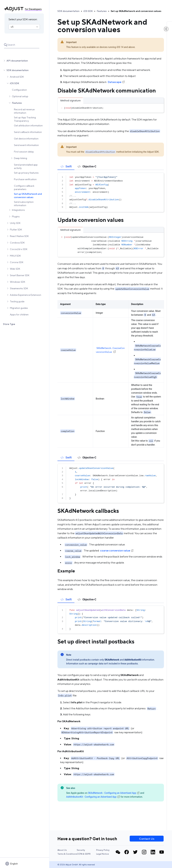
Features (17, 103)
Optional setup (20, 96)
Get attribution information (28, 126)
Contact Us (147, 839)
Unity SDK (15, 223)
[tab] (66, 166)
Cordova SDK (17, 243)
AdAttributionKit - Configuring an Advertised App (93, 797)
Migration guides (19, 308)
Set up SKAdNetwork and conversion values (28, 196)
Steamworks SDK (19, 288)
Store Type (9, 324)
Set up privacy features (26, 173)
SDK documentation (18, 70)
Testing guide (17, 301)
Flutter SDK (16, 230)
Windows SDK (18, 282)
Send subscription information (24, 204)
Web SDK (15, 269)
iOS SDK (15, 83)
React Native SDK (19, 236)
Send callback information (28, 132)
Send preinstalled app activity (26, 166)
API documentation (17, 61)
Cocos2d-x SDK (19, 249)
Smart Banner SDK (20, 275)
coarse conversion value (117, 551)
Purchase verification (25, 179)
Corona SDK (17, 262)
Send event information (26, 145)
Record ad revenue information (24, 111)
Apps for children (19, 315)
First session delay (24, 152)
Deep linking (20, 158)
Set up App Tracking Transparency (25, 119)
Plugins (16, 216)
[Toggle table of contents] (166, 29)
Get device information (26, 139)
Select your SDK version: (23, 19)
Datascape (116, 82)
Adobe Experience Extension (26, 295)
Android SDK (17, 77)
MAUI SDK (15, 256)
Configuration (19, 90)
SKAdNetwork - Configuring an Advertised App (114, 793)
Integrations (18, 210)
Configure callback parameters (24, 188)
